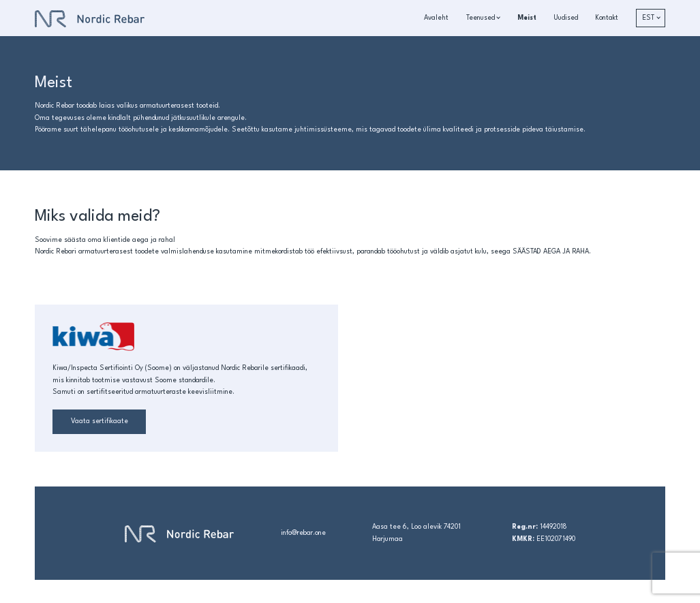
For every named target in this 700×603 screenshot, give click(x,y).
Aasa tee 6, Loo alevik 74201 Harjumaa (416, 533)
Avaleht (436, 18)
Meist (527, 18)
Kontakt (607, 18)
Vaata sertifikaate (100, 421)
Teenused (481, 18)
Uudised (566, 18)
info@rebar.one (303, 533)
